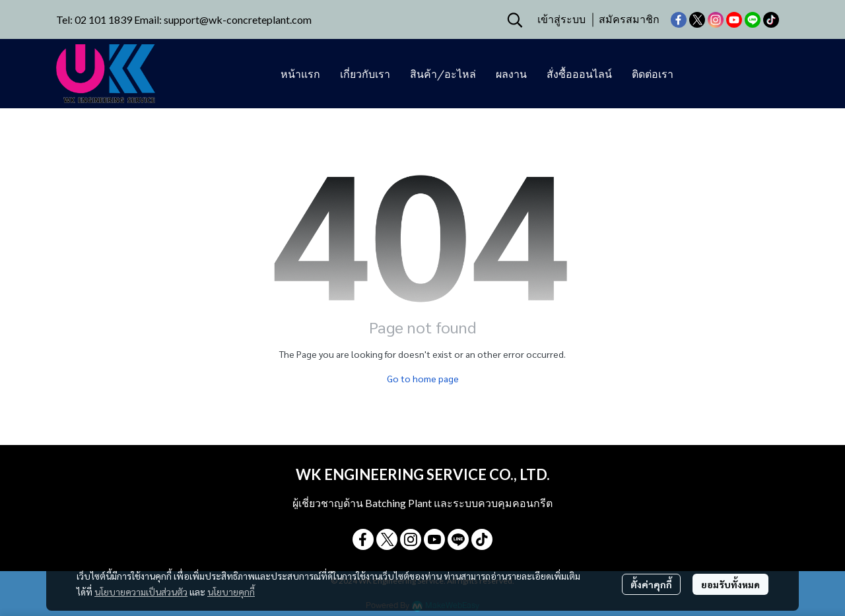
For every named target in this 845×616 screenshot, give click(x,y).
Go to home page (423, 378)
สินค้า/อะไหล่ (443, 74)
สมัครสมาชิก (629, 19)
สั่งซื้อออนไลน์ (579, 74)
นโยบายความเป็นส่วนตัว (141, 592)
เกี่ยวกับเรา (365, 74)
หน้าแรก (300, 74)
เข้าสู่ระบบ (561, 19)
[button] (515, 20)
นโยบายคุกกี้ (231, 592)
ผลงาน (511, 74)
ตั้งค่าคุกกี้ (651, 584)
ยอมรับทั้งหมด (730, 584)
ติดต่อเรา (653, 74)
